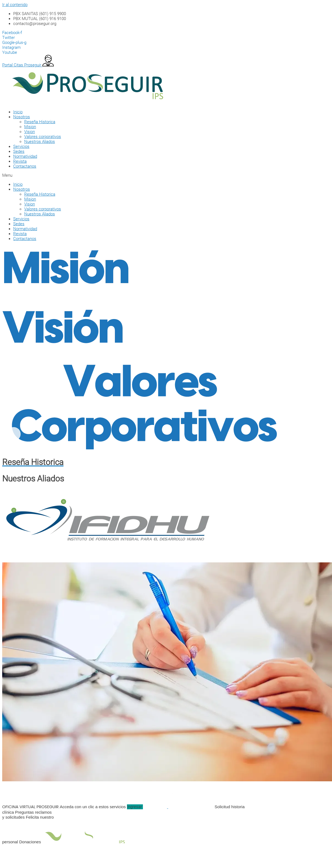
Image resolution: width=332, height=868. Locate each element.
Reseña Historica (40, 122)
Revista (20, 161)
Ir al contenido (15, 5)
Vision (30, 132)
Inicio (18, 112)
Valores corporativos (43, 137)
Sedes (19, 151)
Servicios (21, 146)
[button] (159, 175)
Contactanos (25, 166)
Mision (30, 127)
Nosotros (22, 117)
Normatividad (25, 156)
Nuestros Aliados (40, 142)
